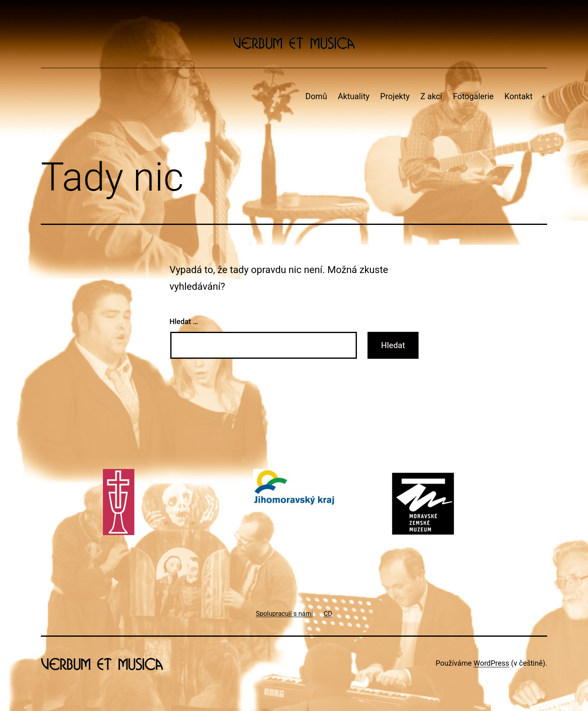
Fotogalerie (473, 96)
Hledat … (184, 321)
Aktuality (353, 96)
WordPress (491, 663)
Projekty (395, 96)
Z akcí (431, 96)
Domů (316, 96)
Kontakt (518, 96)
